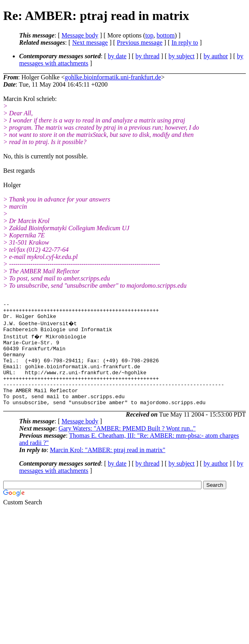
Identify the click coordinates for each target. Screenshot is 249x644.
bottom (165, 35)
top (149, 35)
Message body (80, 35)
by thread (148, 56)
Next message (90, 42)
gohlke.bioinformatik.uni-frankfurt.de (113, 77)
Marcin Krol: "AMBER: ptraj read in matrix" (108, 468)
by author (216, 56)
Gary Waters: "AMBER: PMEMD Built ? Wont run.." (127, 446)
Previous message (140, 42)
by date (117, 56)
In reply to (185, 42)
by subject (181, 56)
